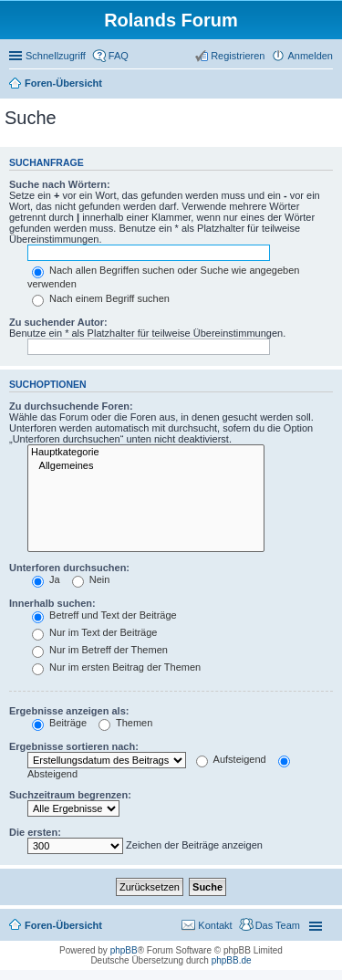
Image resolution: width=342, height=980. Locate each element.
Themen (125, 723)
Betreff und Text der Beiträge (104, 615)
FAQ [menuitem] (119, 56)
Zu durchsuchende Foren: (71, 406)
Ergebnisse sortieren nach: (74, 746)
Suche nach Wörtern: (60, 184)
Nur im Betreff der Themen (100, 650)
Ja (46, 579)
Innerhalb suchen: (52, 603)
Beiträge (59, 723)
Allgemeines (146, 466)
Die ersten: (35, 832)
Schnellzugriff (56, 56)
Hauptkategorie (146, 453)
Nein (91, 579)
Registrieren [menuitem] (238, 56)
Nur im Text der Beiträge (94, 632)
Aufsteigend (231, 759)
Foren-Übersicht (63, 925)
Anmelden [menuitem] (310, 56)
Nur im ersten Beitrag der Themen (116, 667)
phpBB (124, 950)
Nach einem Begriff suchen (101, 298)
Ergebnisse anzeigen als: (69, 711)
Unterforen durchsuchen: (69, 568)
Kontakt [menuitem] (215, 925)
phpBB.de (232, 960)
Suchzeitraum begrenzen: (70, 795)
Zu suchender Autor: (58, 322)
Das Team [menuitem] (278, 925)
